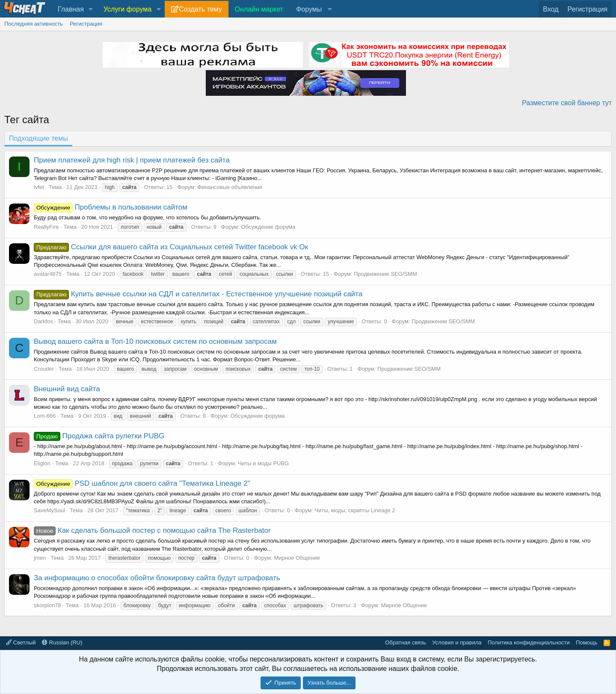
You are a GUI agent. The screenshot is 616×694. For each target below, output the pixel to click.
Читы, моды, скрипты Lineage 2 (355, 510)
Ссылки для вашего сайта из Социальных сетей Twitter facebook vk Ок (171, 247)
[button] (91, 9)
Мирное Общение (297, 558)
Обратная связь (406, 642)
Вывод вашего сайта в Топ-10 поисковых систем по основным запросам (155, 341)
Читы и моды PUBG (263, 463)
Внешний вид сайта (67, 389)
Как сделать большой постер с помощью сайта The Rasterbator (152, 530)
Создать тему (200, 9)
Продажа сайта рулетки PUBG (99, 436)
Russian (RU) (62, 642)
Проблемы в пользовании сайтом (111, 207)
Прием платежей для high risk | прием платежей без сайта (132, 160)
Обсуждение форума (268, 227)
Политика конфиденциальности (529, 642)
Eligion (42, 463)
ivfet (39, 187)
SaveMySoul (49, 510)
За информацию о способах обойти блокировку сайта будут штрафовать (157, 578)
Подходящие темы (38, 138)
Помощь (586, 642)
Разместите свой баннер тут (567, 103)
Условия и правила (457, 642)
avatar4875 (48, 274)
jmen (40, 558)
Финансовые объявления (230, 187)
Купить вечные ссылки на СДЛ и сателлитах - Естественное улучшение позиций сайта (198, 294)
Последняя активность (34, 24)
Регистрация (86, 24)
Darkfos (43, 321)
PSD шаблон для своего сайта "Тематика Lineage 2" (142, 483)
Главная (71, 9)
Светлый (21, 642)
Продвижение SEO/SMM (385, 274)
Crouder (44, 369)
